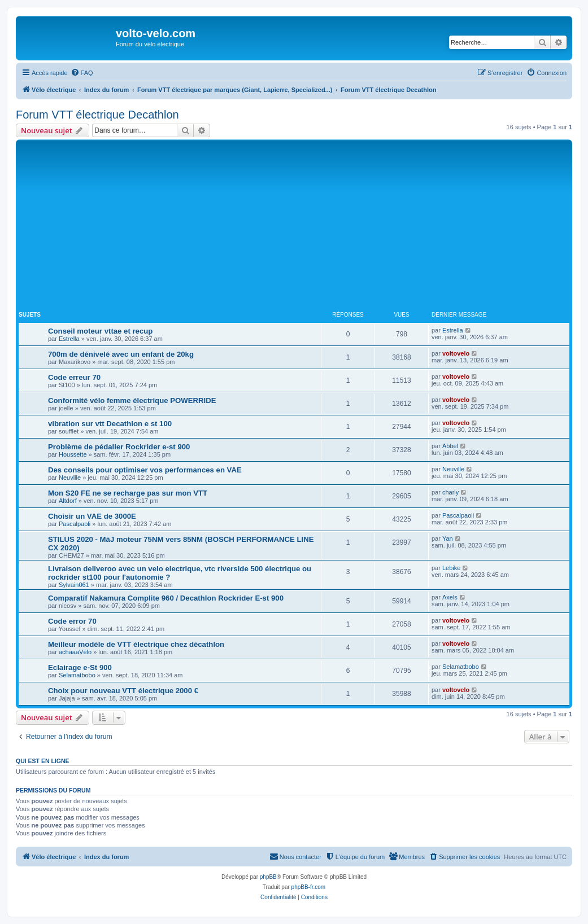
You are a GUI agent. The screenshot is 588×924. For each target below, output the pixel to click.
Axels (450, 597)
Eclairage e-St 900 (80, 667)
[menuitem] (82, 73)
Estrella (69, 339)
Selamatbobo (77, 675)
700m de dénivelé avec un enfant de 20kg (121, 354)
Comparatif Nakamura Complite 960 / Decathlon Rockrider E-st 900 (166, 598)
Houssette (73, 454)
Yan (448, 538)
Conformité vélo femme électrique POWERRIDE (132, 400)
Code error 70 (72, 621)
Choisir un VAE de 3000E (92, 516)
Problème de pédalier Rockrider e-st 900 (119, 447)
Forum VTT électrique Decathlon (97, 115)
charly (450, 492)
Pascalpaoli (75, 524)
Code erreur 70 (74, 377)
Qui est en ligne (43, 761)
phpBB (268, 877)
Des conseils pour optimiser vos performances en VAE (145, 470)
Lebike (451, 568)
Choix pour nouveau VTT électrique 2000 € (123, 691)
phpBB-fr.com (309, 887)
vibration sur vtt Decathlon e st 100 (110, 424)
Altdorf (68, 501)
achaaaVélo (75, 652)
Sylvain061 (74, 585)
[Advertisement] (303, 227)
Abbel (450, 446)
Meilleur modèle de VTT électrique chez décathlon (136, 644)
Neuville (70, 478)
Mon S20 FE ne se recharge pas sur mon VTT (128, 493)
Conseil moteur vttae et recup (100, 331)
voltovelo (456, 353)
